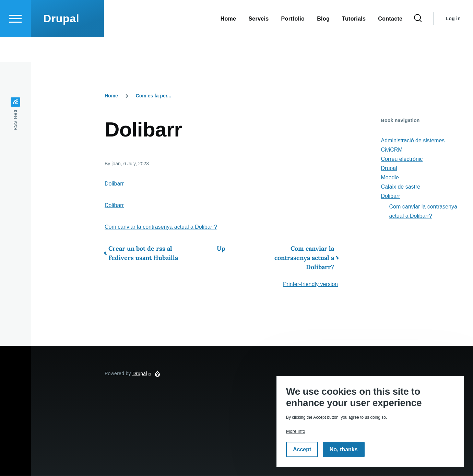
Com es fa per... (153, 96)
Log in (453, 43)
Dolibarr (114, 184)
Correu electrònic (402, 159)
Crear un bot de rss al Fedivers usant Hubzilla (143, 253)
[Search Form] (418, 43)
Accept (302, 449)
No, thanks (344, 449)
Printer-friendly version (310, 284)
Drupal (61, 43)
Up (221, 249)
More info (296, 431)
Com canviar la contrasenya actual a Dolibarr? (161, 227)
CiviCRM (392, 150)
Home (111, 96)
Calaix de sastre (401, 187)
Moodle (390, 178)
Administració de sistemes (413, 141)
